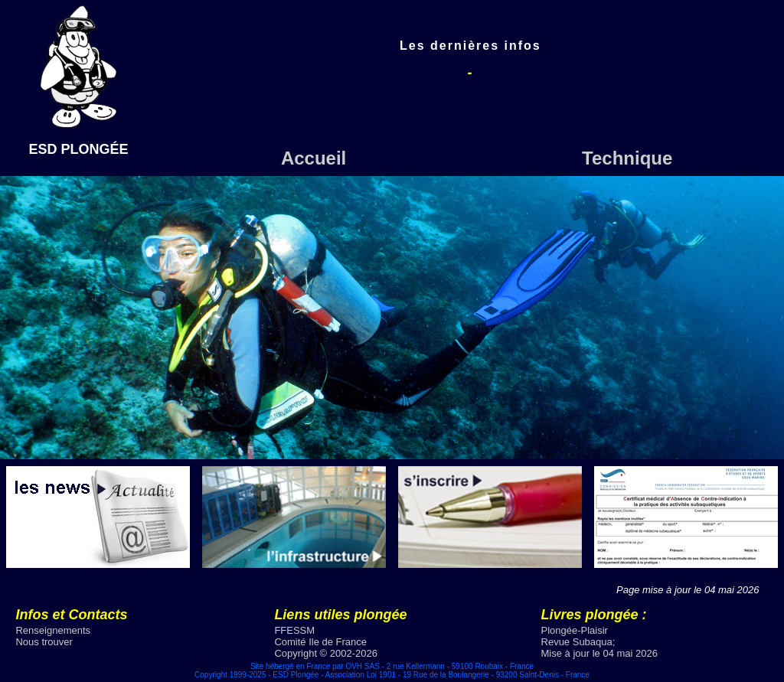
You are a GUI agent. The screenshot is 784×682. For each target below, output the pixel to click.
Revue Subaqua (577, 642)
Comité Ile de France (320, 642)
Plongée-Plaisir (575, 630)
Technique (627, 158)
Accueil (314, 158)
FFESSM (294, 630)
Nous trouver (44, 642)
